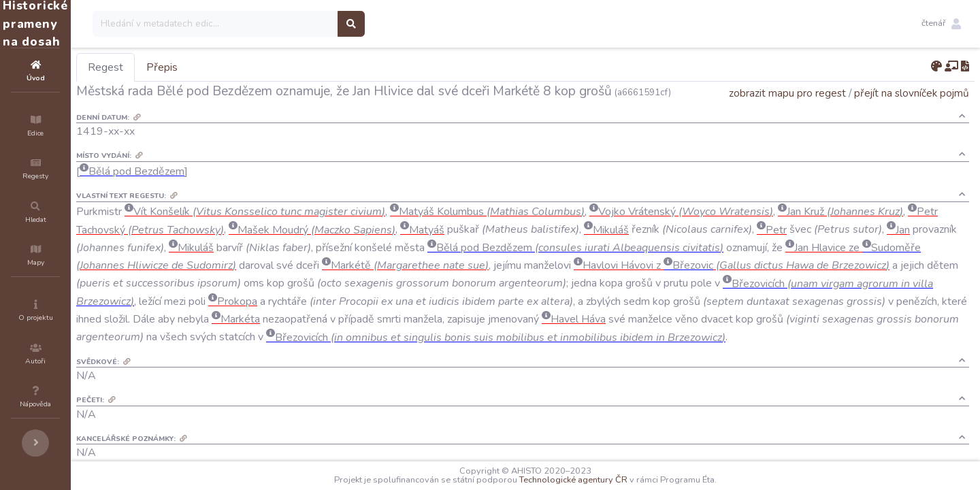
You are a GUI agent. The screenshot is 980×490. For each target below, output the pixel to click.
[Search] (297, 24)
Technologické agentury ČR (614, 480)
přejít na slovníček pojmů (912, 112)
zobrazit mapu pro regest (787, 112)
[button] (941, 24)
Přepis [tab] (244, 67)
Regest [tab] (187, 67)
